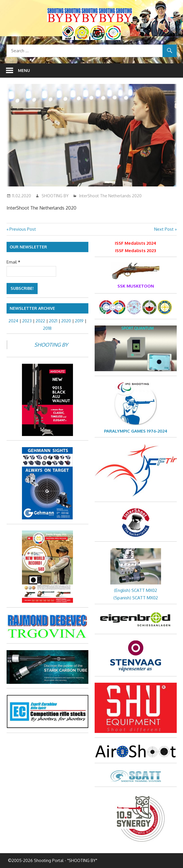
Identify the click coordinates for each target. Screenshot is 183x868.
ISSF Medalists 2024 (136, 243)
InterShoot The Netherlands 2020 (110, 196)
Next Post (164, 229)
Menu (24, 70)
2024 (13, 321)
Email (13, 262)
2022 (40, 321)
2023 (27, 321)
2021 (53, 321)
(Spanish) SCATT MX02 (136, 598)
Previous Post (23, 229)
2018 (47, 328)
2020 (66, 321)
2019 (79, 321)
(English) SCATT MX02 (136, 590)
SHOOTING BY (55, 196)
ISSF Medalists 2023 (136, 251)
